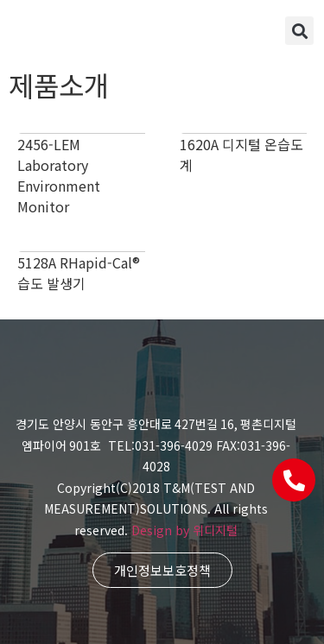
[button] (299, 31)
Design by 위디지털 (184, 530)
